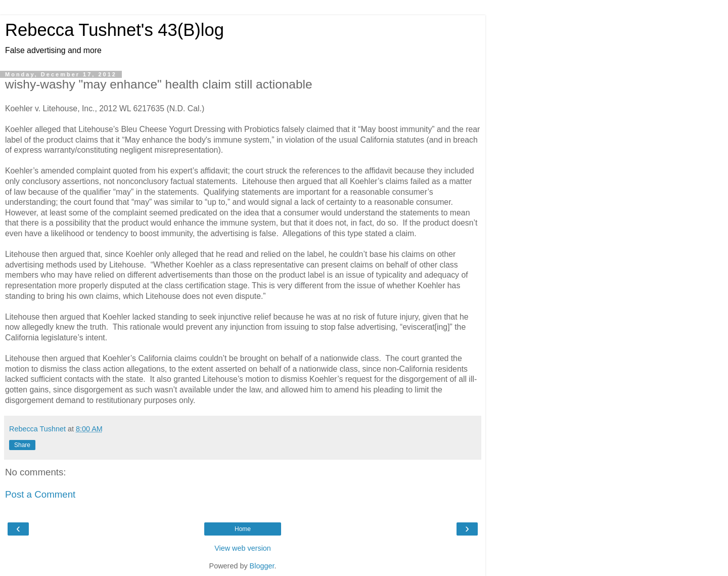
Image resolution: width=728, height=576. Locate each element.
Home (243, 529)
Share (22, 445)
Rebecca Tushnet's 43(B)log (115, 30)
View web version (243, 548)
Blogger (262, 566)
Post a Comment (40, 494)
